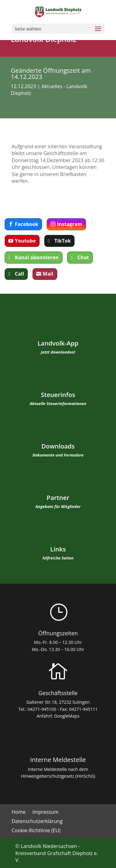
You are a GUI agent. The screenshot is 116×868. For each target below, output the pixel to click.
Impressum (45, 813)
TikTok (63, 241)
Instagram (70, 224)
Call (19, 274)
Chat (83, 257)
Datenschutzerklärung (37, 822)
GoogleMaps (67, 716)
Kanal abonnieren (37, 257)
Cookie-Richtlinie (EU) (36, 831)
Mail (48, 274)
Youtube (25, 241)
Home (19, 813)
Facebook (27, 224)
